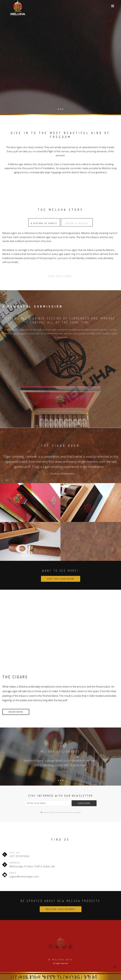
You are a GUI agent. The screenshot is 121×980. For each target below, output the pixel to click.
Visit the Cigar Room (61, 579)
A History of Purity (44, 223)
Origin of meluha (77, 223)
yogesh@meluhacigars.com (24, 876)
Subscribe (84, 803)
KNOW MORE (16, 712)
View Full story (60, 276)
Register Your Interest (61, 909)
